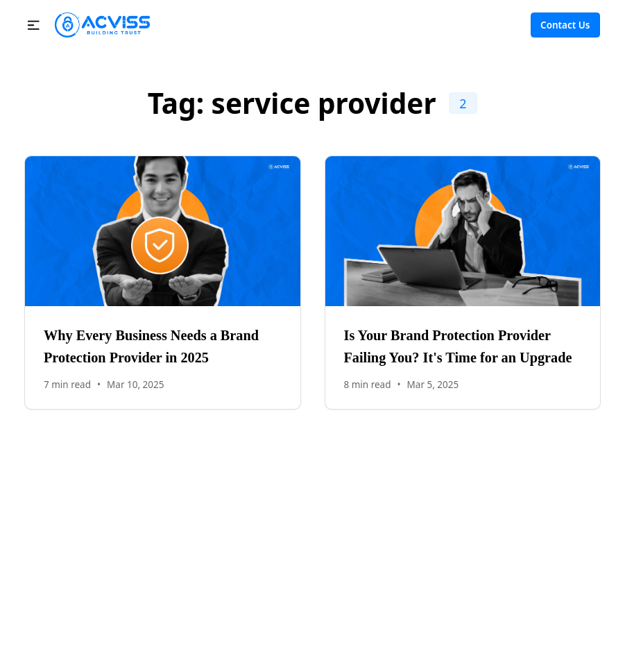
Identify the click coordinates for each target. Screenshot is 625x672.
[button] (34, 25)
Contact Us (565, 25)
